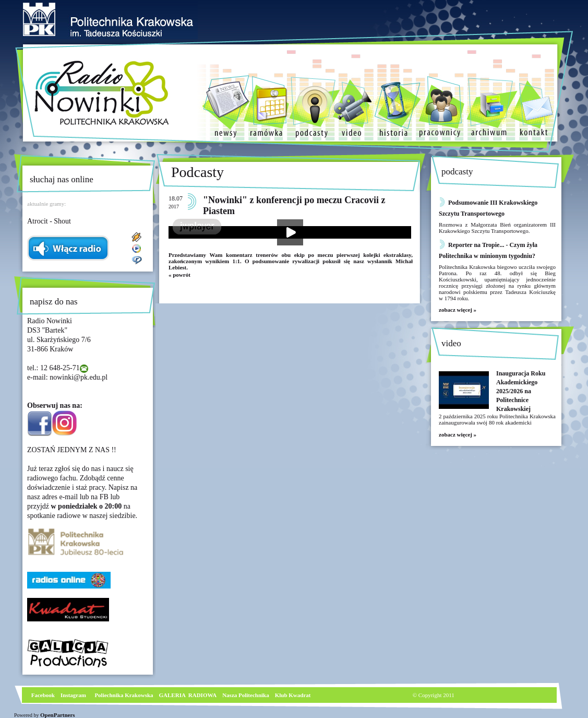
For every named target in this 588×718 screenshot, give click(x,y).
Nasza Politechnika (246, 695)
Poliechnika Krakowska (124, 695)
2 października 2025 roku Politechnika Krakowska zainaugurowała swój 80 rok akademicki (497, 419)
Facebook (42, 695)
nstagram (74, 695)
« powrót (179, 275)
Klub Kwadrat (293, 695)
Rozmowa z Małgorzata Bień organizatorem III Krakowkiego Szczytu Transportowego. (497, 228)
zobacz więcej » (458, 310)
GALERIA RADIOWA (188, 695)
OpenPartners (58, 715)
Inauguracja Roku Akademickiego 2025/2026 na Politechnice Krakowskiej (521, 391)
